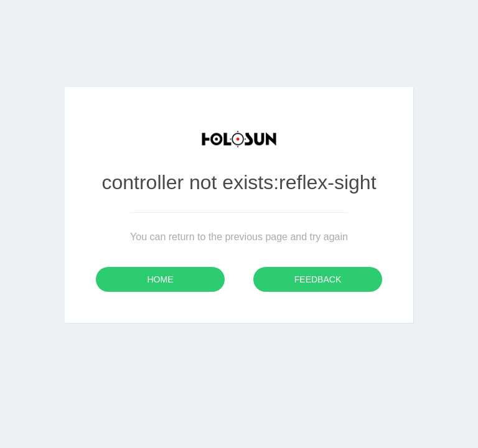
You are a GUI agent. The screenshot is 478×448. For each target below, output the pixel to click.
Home (161, 279)
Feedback (318, 279)
